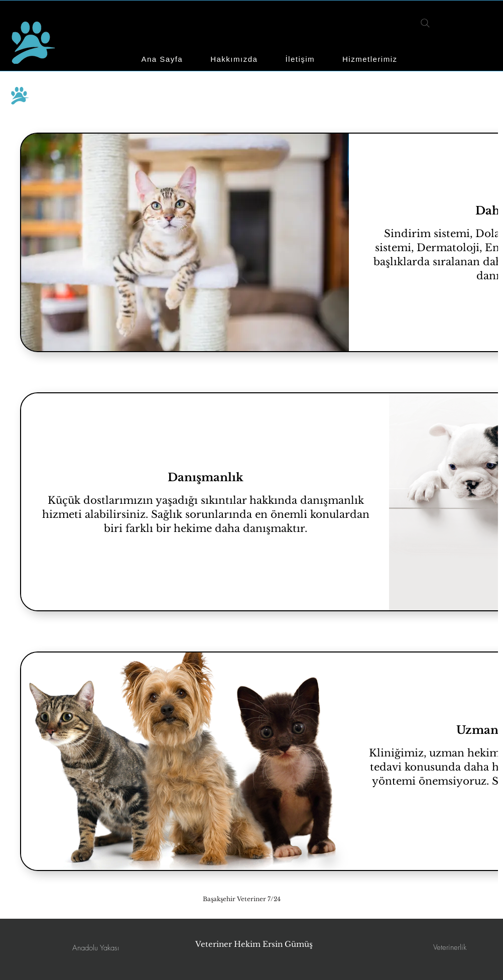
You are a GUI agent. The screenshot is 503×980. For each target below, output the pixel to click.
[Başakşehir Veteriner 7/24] (242, 899)
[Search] (425, 23)
